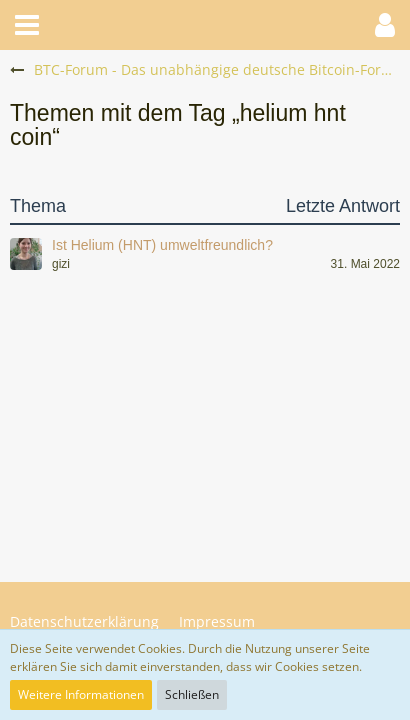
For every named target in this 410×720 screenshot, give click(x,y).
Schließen (192, 694)
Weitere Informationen (81, 694)
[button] (27, 25)
